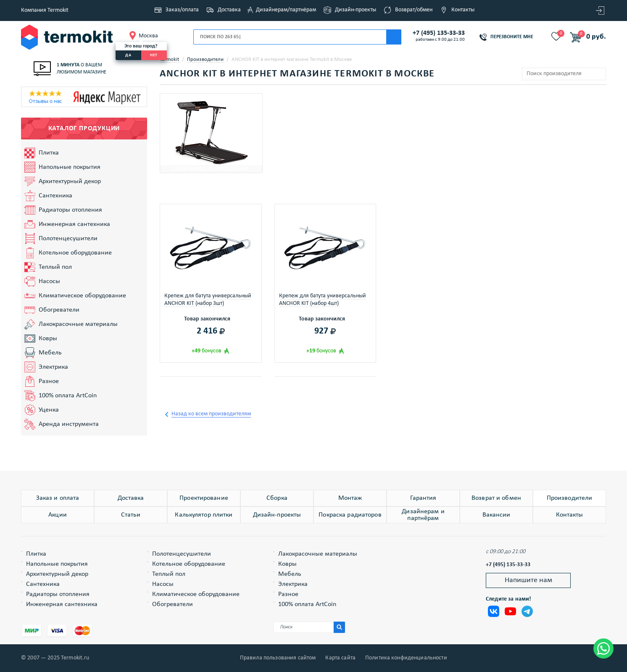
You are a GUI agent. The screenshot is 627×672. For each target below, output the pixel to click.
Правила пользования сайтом (278, 658)
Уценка (49, 410)
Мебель (50, 353)
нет (154, 55)
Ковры (48, 339)
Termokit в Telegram (527, 611)
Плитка (49, 153)
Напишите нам (528, 580)
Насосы (49, 281)
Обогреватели (59, 310)
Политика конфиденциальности (406, 658)
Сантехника (55, 196)
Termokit (170, 59)
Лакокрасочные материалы (78, 324)
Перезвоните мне (512, 37)
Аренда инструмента (69, 424)
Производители (206, 59)
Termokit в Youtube (510, 611)
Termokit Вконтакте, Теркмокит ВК (494, 611)
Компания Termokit (45, 10)
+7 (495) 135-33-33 (439, 33)
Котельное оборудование (75, 253)
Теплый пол (55, 267)
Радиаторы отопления (70, 210)
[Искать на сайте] (339, 627)
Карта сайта (340, 658)
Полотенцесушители (68, 239)
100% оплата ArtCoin (68, 396)
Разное (49, 381)
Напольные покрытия (70, 167)
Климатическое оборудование (82, 296)
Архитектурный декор (70, 181)
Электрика (53, 367)
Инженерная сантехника (74, 224)
